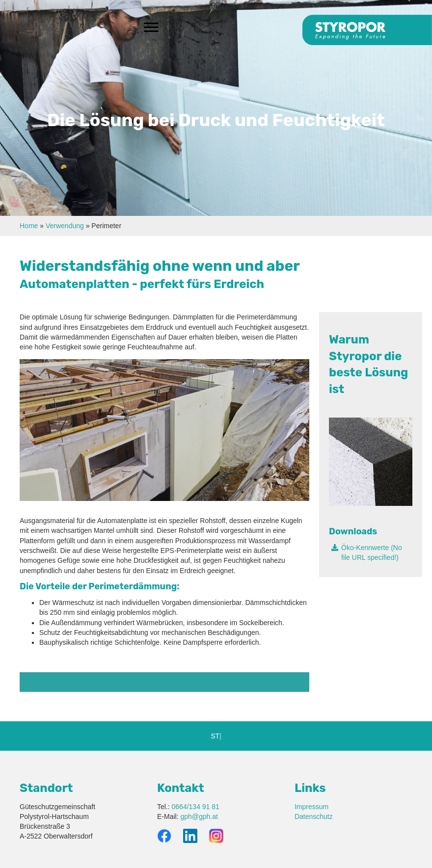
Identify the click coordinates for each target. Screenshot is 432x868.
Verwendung (65, 226)
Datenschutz (314, 816)
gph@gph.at (199, 816)
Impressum (311, 807)
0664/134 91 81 (196, 807)
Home (29, 226)
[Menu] (151, 27)
